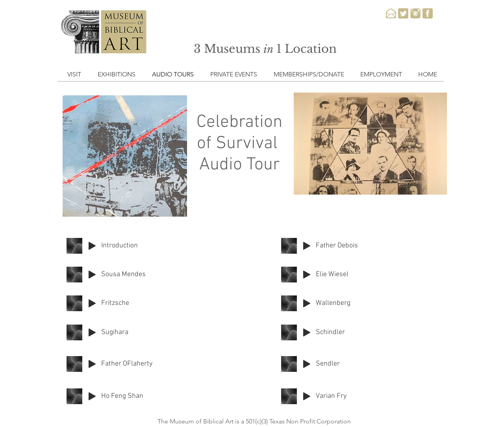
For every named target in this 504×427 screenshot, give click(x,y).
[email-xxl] (391, 13)
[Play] (92, 246)
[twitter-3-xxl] (403, 13)
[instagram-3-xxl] (415, 13)
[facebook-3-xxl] (428, 13)
